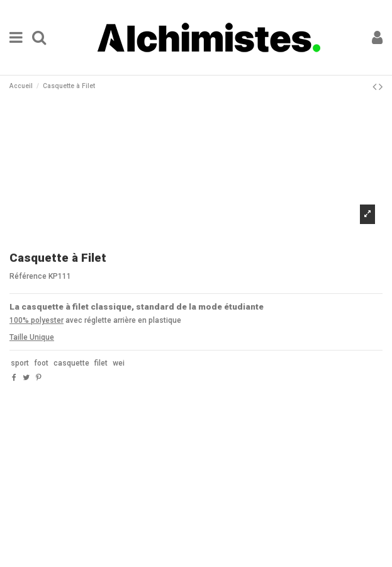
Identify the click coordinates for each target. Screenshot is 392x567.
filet (101, 363)
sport (20, 363)
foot (41, 363)
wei (119, 363)
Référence (28, 276)
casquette (71, 363)
